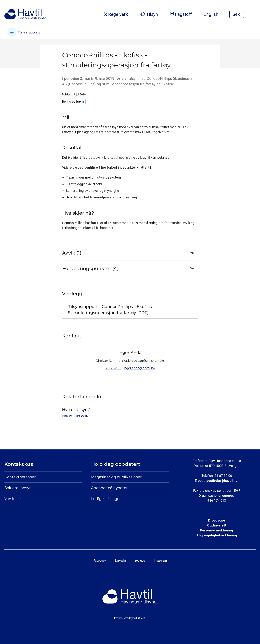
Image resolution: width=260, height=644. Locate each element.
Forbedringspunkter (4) (129, 268)
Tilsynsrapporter (25, 32)
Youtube (140, 561)
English (214, 14)
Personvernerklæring (217, 530)
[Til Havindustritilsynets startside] (25, 14)
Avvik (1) (129, 253)
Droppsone (217, 520)
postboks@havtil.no (222, 481)
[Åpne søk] (237, 14)
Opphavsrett (217, 525)
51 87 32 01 (113, 368)
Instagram (160, 561)
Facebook (100, 561)
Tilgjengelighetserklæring (217, 535)
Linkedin (120, 561)
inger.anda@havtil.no (139, 368)
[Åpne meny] (253, 15)
